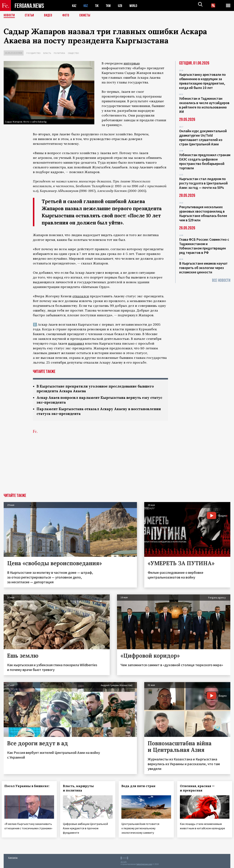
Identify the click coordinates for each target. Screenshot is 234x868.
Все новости (221, 280)
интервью (132, 63)
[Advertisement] (117, 467)
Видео (49, 16)
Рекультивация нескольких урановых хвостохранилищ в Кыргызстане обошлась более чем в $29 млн (203, 213)
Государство (33, 53)
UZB (122, 6)
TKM (110, 6)
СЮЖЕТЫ (87, 16)
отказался (81, 296)
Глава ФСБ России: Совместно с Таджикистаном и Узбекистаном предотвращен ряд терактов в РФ (204, 246)
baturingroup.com (144, 864)
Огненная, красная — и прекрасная (199, 789)
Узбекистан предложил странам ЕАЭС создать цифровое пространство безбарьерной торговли (205, 161)
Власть (47, 53)
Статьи (30, 16)
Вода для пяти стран (140, 787)
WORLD (136, 6)
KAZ (74, 6)
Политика (59, 53)
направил (76, 343)
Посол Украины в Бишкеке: (29, 787)
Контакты (13, 857)
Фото (67, 16)
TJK (98, 6)
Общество (73, 53)
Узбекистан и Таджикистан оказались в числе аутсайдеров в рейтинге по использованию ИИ (204, 105)
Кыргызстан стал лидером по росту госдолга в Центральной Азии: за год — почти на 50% (203, 183)
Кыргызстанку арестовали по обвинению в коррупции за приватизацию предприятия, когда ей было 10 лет (202, 81)
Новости (10, 16)
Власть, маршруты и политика (80, 789)
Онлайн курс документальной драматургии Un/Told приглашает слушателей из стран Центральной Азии (203, 138)
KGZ (86, 6)
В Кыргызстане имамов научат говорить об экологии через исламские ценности (203, 268)
